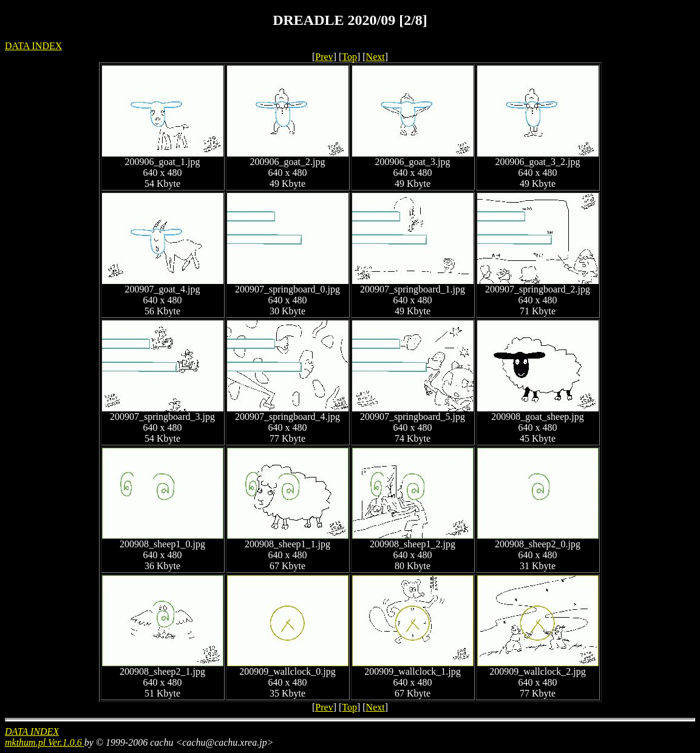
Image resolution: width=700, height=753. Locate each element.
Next (375, 57)
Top (349, 57)
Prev (324, 57)
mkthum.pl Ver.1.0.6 (45, 742)
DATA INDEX (33, 46)
